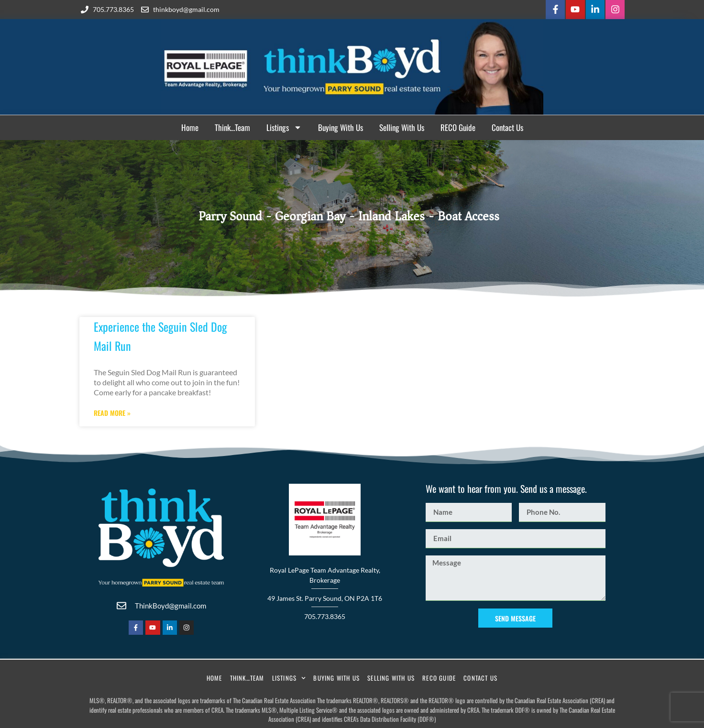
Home (190, 126)
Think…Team (232, 126)
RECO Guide (458, 126)
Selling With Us (402, 126)
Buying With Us (341, 126)
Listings (284, 127)
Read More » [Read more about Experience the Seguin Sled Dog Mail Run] (112, 412)
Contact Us (507, 126)
